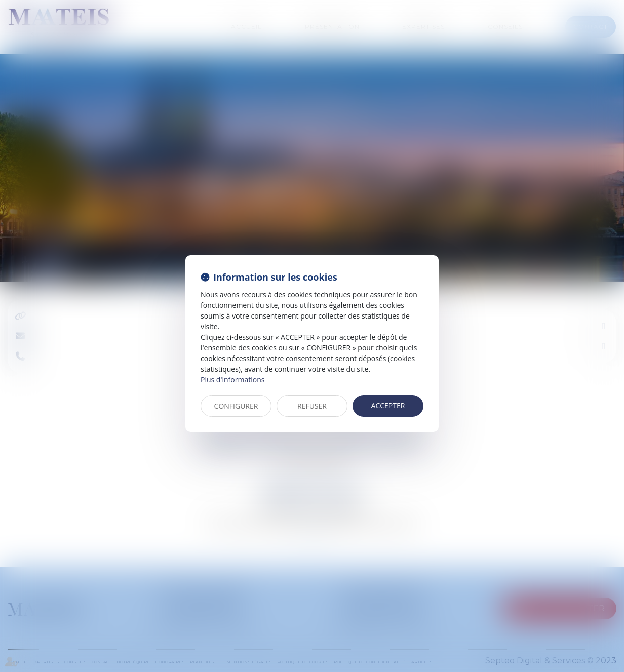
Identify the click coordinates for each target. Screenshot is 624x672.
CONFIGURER (236, 406)
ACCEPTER (388, 405)
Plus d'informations (232, 380)
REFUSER (312, 406)
